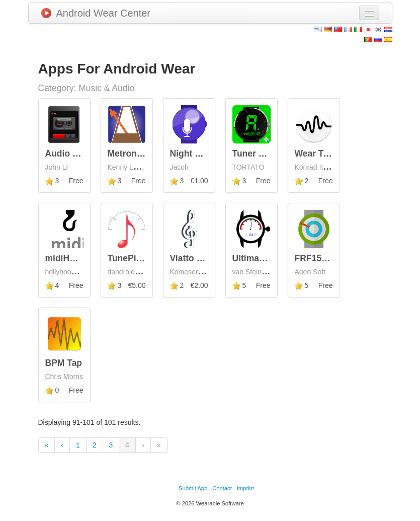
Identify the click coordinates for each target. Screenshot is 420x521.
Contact (222, 488)
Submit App (193, 488)
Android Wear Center (96, 13)
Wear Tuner (319, 154)
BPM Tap (64, 363)
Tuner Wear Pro (265, 154)
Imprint (245, 488)
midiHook (65, 258)
